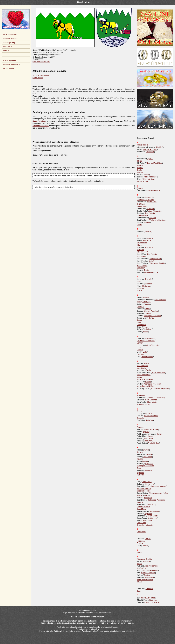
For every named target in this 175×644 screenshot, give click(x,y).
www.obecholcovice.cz (41, 62)
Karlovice (140, 307)
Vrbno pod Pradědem (154, 163)
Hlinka (139, 245)
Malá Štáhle (141, 368)
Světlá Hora (152, 202)
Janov (139, 282)
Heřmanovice (142, 243)
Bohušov (140, 165)
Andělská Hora (142, 145)
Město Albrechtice (150, 177)
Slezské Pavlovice (144, 489)
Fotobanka (8, 47)
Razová (140, 452)
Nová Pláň (141, 395)
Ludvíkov (140, 354)
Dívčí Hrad (141, 204)
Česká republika (10, 60)
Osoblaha (140, 418)
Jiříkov (139, 291)
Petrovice (140, 427)
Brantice (140, 168)
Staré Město (152, 402)
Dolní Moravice (142, 216)
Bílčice (139, 161)
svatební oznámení (78, 621)
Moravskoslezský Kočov (146, 386)
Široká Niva (148, 441)
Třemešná (149, 197)
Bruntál (139, 170)
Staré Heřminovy (143, 507)
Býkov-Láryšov (148, 179)
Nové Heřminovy (143, 404)
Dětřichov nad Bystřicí (145, 200)
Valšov (139, 564)
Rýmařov (148, 231)
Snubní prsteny (9, 43)
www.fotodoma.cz (10, 35)
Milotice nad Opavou (145, 379)
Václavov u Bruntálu (157, 220)
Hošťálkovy (141, 268)
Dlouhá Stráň (142, 206)
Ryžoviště (140, 475)
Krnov (152, 318)
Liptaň (147, 175)
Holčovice (150, 209)
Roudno (140, 459)
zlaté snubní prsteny (96, 621)
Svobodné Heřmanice (145, 525)
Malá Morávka (160, 300)
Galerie (6, 50)
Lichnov (147, 222)
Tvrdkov (148, 382)
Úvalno (139, 552)
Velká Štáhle (142, 568)
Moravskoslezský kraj (41, 75)
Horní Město (150, 213)
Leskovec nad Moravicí (146, 341)
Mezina (139, 377)
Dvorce (139, 225)
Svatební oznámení (11, 39)
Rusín (146, 270)
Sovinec (140, 495)
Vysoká (150, 159)
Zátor (145, 352)
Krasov (139, 320)
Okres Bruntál (38, 78)
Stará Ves (140, 502)
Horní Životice (142, 266)
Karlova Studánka (144, 302)
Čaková (140, 188)
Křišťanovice (142, 325)
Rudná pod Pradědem (156, 398)
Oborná (140, 411)
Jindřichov (150, 152)
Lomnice (140, 350)
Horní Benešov (142, 252)
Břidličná (160, 147)
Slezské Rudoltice (150, 150)
